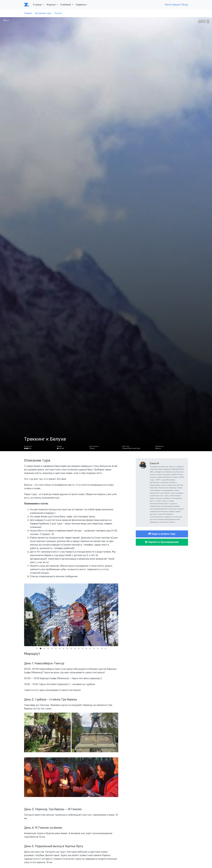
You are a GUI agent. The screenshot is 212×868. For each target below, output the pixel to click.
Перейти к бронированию (163, 542)
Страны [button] (38, 5)
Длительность (94, 446)
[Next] (113, 615)
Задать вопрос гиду (163, 534)
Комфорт (60, 446)
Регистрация (172, 5)
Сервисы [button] (81, 5)
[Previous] (29, 615)
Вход (185, 5)
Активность (28, 446)
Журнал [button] (51, 5)
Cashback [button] (66, 5)
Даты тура (126, 446)
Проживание (159, 446)
